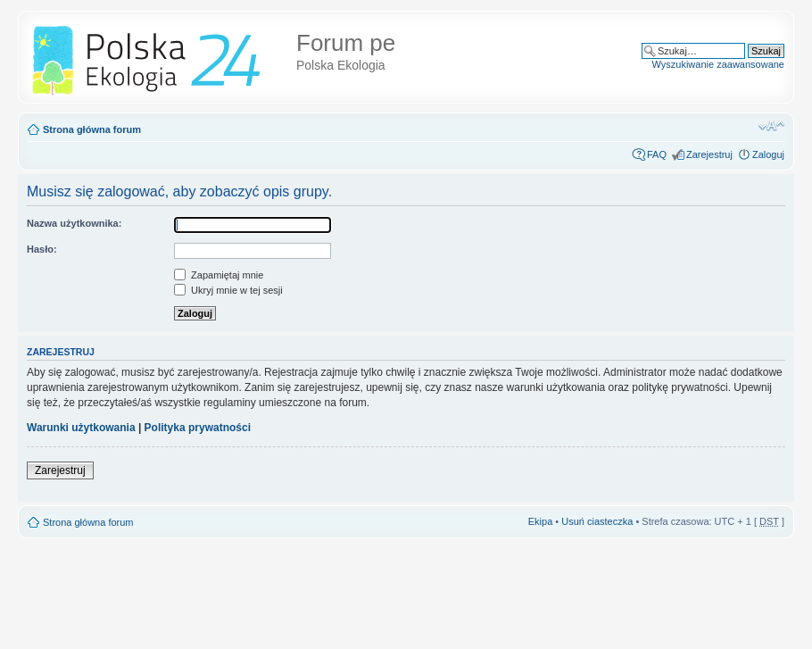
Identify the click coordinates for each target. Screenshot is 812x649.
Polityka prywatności (198, 428)
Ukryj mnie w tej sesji (228, 290)
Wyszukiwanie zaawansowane (718, 64)
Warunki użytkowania (81, 428)
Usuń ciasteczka (597, 521)
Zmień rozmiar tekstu (771, 126)
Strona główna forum (92, 129)
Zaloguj (768, 154)
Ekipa (541, 521)
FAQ (657, 154)
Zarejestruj (709, 154)
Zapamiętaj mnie (219, 275)
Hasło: (42, 249)
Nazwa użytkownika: (74, 223)
